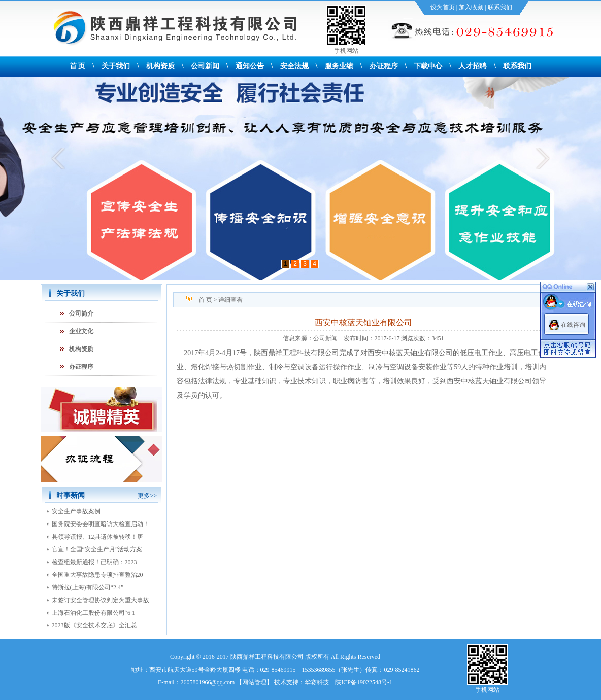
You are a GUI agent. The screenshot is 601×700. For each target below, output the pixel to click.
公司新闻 (205, 66)
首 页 (78, 66)
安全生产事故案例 (76, 511)
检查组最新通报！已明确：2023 (94, 562)
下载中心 (428, 66)
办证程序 (384, 66)
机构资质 (160, 66)
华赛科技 (317, 682)
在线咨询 (573, 325)
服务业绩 (339, 66)
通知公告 (250, 66)
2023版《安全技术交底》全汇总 (94, 625)
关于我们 (116, 66)
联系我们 (500, 7)
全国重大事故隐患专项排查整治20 (97, 575)
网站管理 (254, 682)
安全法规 (294, 66)
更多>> (147, 496)
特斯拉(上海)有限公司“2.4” (88, 587)
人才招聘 (473, 66)
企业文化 (81, 331)
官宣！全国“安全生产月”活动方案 (97, 549)
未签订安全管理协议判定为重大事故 (101, 600)
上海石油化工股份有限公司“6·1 (93, 613)
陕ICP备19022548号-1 (364, 682)
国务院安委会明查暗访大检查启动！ (101, 524)
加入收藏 (471, 7)
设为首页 (443, 7)
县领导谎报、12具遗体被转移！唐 (97, 537)
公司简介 (81, 313)
